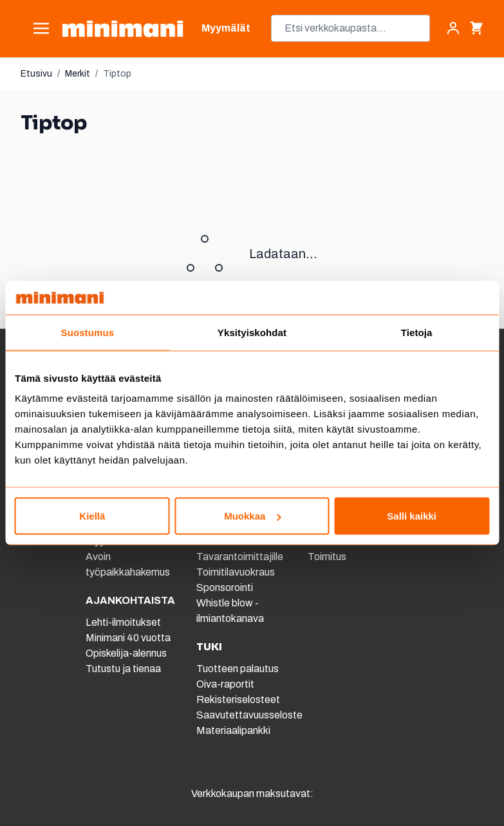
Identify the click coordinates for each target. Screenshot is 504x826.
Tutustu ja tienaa (123, 669)
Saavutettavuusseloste (249, 715)
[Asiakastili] (453, 28)
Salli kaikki (412, 516)
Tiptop (117, 74)
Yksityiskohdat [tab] (252, 332)
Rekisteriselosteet (238, 699)
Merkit (78, 74)
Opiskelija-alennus (126, 653)
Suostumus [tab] (88, 332)
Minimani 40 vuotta (128, 638)
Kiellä (92, 516)
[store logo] (123, 29)
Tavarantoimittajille (240, 557)
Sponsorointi (225, 587)
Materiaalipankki (233, 730)
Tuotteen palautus (238, 669)
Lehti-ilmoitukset (123, 622)
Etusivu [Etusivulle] (36, 74)
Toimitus (327, 557)
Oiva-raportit (225, 684)
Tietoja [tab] (417, 332)
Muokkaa (252, 516)
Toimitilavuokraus (236, 572)
